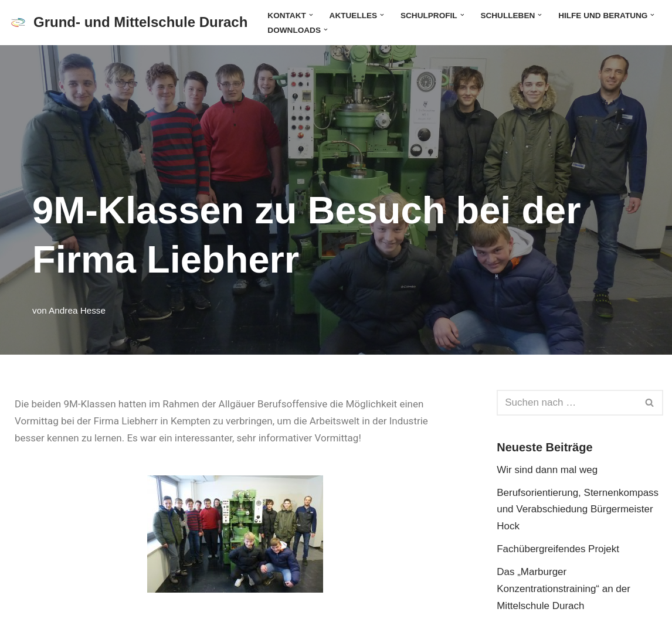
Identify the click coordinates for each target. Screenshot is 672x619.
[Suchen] (567, 403)
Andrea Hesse (77, 310)
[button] (311, 15)
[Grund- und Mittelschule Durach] (128, 23)
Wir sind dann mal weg (547, 470)
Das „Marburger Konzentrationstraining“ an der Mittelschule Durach (564, 589)
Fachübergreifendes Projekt (558, 549)
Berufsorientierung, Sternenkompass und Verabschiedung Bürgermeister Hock (578, 510)
